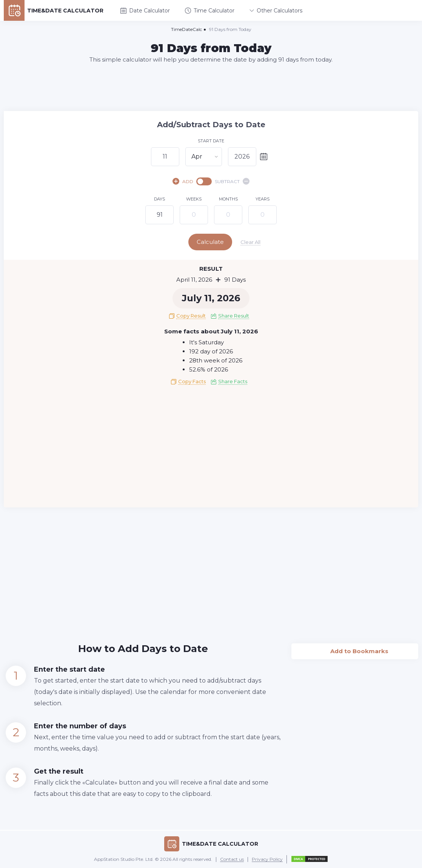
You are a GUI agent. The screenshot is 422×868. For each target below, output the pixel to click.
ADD (183, 181)
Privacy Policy (267, 860)
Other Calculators (276, 11)
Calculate (210, 242)
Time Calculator (210, 11)
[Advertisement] (211, 87)
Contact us (232, 860)
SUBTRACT (232, 181)
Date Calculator (145, 11)
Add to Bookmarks (355, 649)
